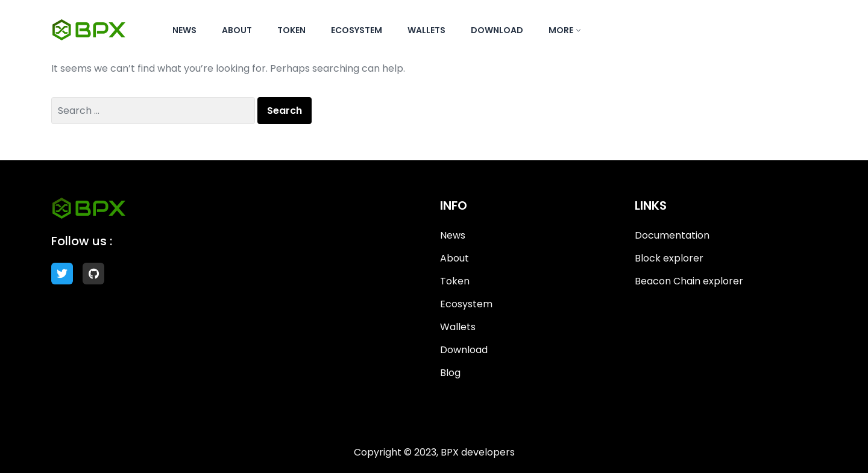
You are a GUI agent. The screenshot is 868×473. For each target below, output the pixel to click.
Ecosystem (357, 30)
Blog (450, 373)
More (561, 30)
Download (497, 30)
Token (291, 30)
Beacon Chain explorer (689, 281)
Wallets (426, 30)
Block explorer (669, 258)
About (237, 30)
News (184, 30)
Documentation (672, 235)
